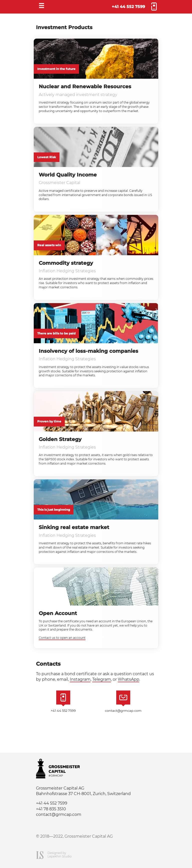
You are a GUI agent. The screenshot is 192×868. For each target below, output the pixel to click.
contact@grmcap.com (123, 711)
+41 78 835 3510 (51, 809)
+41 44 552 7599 (128, 7)
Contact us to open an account (62, 638)
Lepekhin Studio (60, 856)
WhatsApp (128, 679)
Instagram (80, 679)
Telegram (102, 679)
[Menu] (41, 7)
